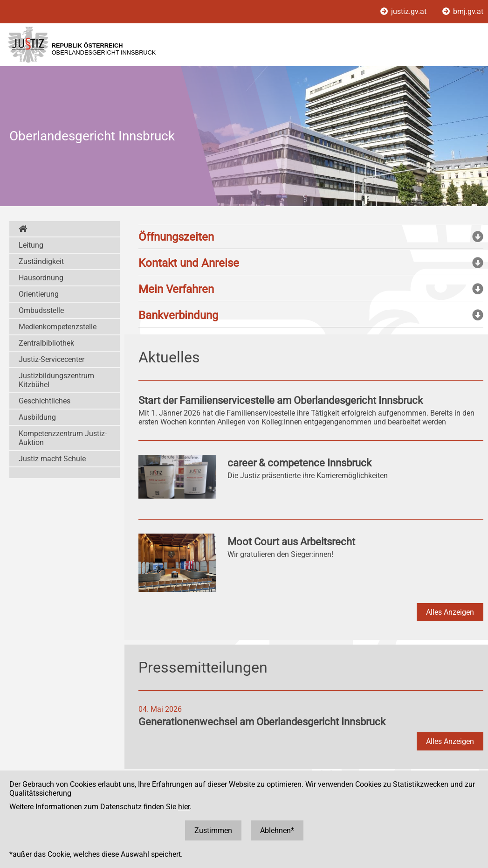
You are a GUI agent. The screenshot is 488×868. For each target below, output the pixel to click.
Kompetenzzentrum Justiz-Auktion (63, 438)
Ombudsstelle (41, 310)
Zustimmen (213, 830)
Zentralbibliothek (46, 343)
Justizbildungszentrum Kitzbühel (56, 380)
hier (184, 807)
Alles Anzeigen (450, 612)
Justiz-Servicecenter (52, 359)
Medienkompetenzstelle (58, 327)
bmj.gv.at (463, 11)
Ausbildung (37, 417)
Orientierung (39, 294)
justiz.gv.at (404, 11)
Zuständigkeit (41, 261)
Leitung (31, 245)
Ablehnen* (277, 830)
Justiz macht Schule (52, 459)
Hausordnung (41, 278)
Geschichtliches (45, 401)
